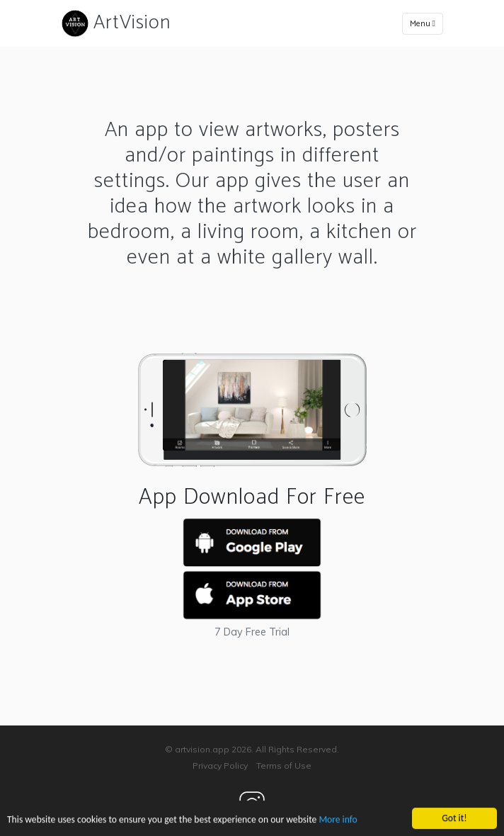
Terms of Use (284, 766)
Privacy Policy (220, 766)
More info (338, 820)
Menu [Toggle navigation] (423, 24)
